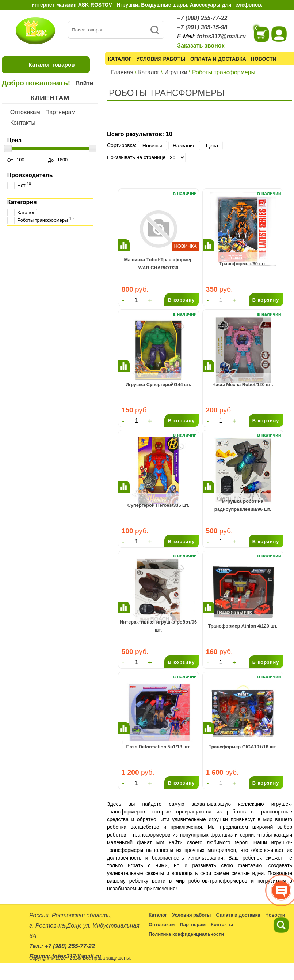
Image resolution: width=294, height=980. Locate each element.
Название (184, 145)
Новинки (152, 145)
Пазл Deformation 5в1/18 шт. (159, 747)
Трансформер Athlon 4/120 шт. (243, 626)
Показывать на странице (136, 157)
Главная (122, 72)
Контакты (23, 123)
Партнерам (60, 112)
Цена (212, 145)
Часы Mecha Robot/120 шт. (243, 384)
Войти (84, 83)
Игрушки (176, 72)
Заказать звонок (201, 46)
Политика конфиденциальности (186, 934)
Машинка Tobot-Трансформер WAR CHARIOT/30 (158, 264)
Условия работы (161, 59)
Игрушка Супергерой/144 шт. (159, 384)
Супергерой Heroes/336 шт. (159, 505)
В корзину (182, 300)
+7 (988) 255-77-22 (202, 18)
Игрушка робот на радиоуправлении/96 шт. (243, 505)
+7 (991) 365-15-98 (202, 27)
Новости (264, 59)
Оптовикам (25, 112)
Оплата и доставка (218, 59)
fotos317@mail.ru (221, 36)
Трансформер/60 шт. (243, 264)
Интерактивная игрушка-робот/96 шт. (158, 626)
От (28, 160)
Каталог (120, 59)
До (68, 160)
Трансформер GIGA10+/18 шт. (243, 747)
